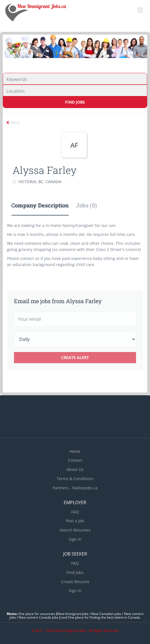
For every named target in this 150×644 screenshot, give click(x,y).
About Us (75, 469)
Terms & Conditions (75, 479)
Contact (75, 460)
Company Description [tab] (40, 205)
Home (75, 451)
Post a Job (75, 521)
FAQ (75, 512)
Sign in (75, 539)
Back (15, 123)
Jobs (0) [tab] (86, 205)
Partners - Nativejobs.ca (75, 488)
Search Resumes (75, 530)
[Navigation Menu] (140, 10)
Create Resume (75, 582)
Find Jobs (75, 102)
